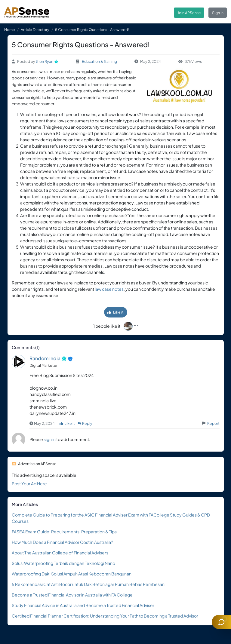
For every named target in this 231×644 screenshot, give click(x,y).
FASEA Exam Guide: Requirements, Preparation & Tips (64, 532)
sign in (50, 439)
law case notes (109, 289)
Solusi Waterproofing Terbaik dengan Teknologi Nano (63, 563)
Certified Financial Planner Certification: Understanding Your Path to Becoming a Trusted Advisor (105, 616)
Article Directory (35, 29)
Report (213, 423)
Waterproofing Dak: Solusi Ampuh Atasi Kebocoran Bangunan (72, 574)
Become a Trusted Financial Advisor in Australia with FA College (72, 595)
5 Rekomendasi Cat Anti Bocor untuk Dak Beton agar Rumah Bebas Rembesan (88, 584)
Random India (45, 358)
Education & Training (99, 61)
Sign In (218, 13)
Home (10, 29)
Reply (85, 423)
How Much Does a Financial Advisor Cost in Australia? (62, 542)
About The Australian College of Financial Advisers (60, 553)
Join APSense (189, 13)
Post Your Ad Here (29, 483)
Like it (115, 312)
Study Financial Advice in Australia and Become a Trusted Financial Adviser (83, 605)
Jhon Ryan (45, 61)
